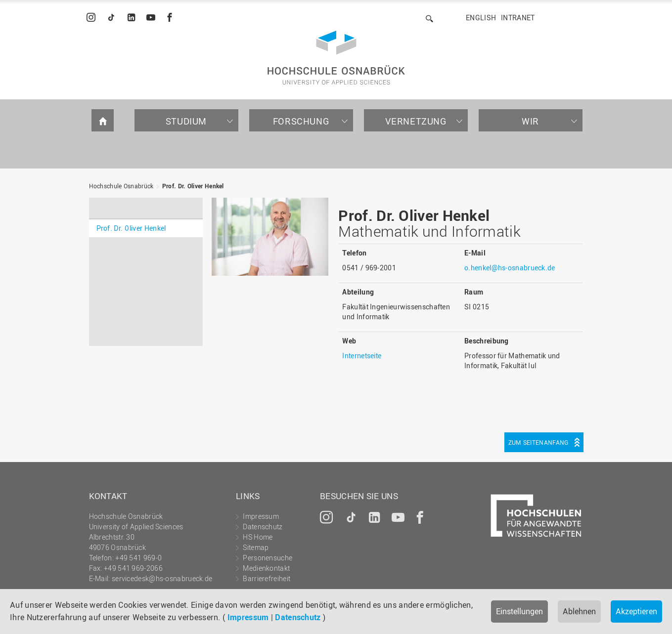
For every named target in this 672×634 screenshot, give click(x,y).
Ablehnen (579, 611)
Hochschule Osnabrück (121, 186)
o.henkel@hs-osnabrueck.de (510, 268)
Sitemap (256, 547)
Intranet (518, 18)
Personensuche (268, 558)
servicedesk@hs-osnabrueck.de (162, 578)
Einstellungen (519, 611)
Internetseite (362, 356)
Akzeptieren (636, 611)
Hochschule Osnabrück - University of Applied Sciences (336, 58)
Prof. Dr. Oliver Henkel (193, 186)
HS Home (258, 537)
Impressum (248, 617)
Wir (530, 121)
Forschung (301, 121)
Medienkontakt (266, 568)
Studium (186, 121)
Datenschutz (298, 617)
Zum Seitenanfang (538, 442)
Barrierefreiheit (267, 578)
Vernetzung (416, 121)
